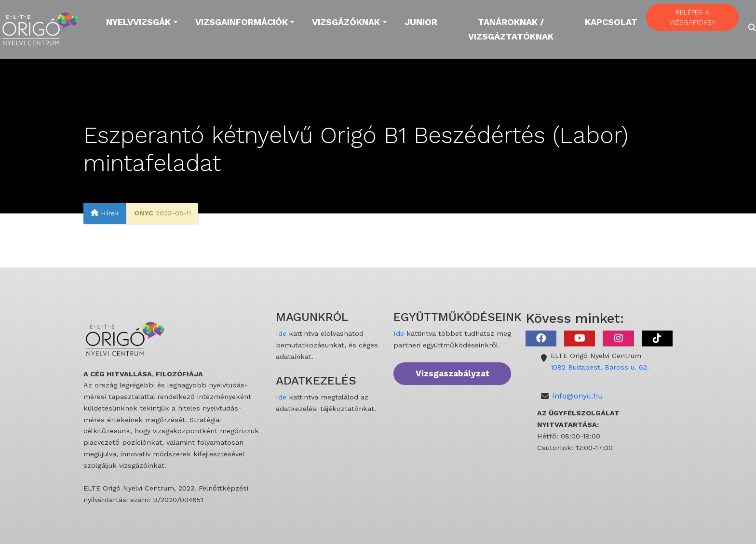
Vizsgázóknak (346, 22)
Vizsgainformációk (242, 22)
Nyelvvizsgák (138, 22)
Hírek (105, 213)
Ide (281, 333)
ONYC (144, 213)
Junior (421, 22)
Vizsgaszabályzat (452, 373)
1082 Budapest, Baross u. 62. (600, 367)
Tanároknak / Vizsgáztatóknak (511, 29)
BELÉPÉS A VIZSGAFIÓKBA (693, 17)
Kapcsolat (611, 22)
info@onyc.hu (578, 396)
